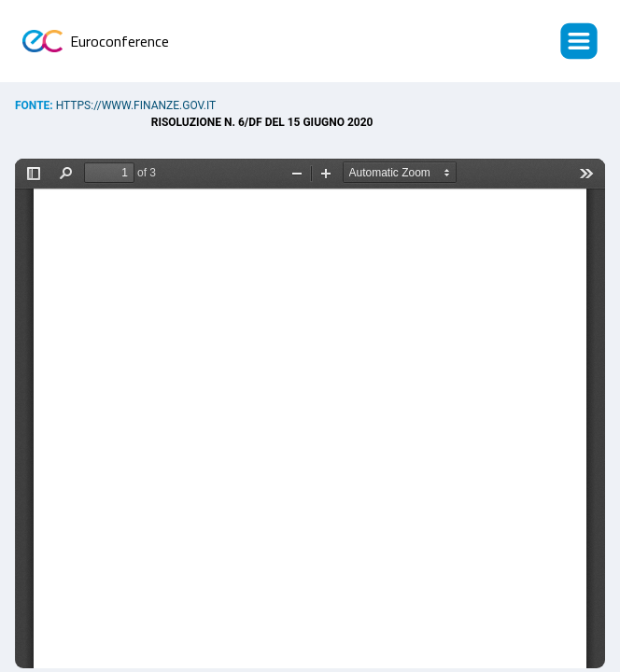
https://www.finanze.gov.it (136, 105)
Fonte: (35, 105)
